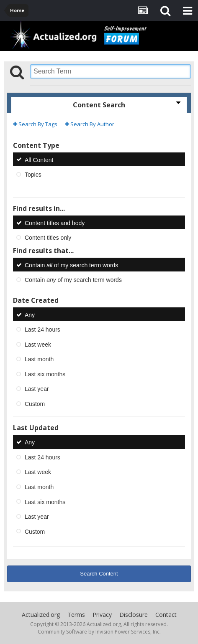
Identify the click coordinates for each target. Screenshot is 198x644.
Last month (39, 359)
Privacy (102, 615)
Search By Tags (35, 124)
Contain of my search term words (71, 265)
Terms (76, 615)
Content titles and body (55, 223)
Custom (35, 403)
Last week (38, 344)
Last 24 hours (42, 330)
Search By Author (90, 124)
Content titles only (48, 238)
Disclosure (134, 615)
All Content (39, 160)
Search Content (99, 574)
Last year (37, 389)
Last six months (45, 374)
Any (30, 314)
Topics (33, 175)
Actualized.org (41, 615)
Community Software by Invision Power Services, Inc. (99, 632)
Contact (166, 615)
